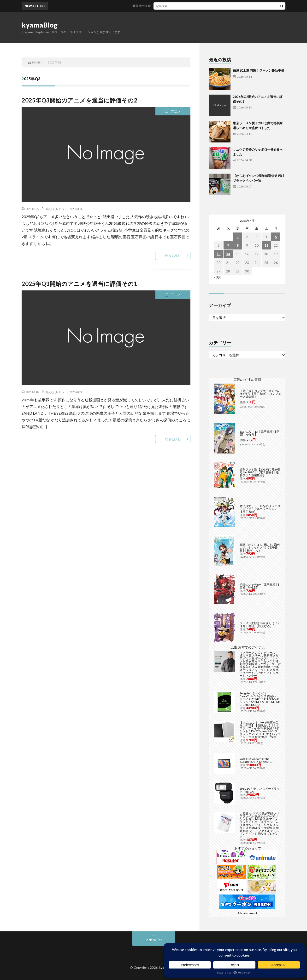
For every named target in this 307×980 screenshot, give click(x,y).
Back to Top (154, 940)
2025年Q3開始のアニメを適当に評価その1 (79, 284)
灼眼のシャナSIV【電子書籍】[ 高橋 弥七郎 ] (259, 586)
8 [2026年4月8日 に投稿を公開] (238, 245)
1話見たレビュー (57, 209)
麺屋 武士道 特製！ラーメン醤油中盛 (162, 6)
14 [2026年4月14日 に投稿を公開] (228, 254)
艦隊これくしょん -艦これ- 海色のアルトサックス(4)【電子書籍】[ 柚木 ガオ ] (260, 547)
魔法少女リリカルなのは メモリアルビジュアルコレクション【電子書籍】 (260, 509)
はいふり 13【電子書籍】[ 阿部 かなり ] (260, 433)
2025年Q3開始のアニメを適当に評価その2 (79, 100)
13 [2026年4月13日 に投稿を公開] (218, 254)
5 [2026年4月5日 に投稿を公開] (276, 237)
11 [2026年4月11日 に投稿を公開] (266, 245)
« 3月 (217, 277)
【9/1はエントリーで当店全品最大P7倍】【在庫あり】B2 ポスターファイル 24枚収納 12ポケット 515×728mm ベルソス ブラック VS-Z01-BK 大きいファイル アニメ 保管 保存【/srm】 (260, 730)
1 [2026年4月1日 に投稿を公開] (238, 237)
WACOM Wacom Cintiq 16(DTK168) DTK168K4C (256, 760)
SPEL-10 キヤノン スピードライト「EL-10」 (260, 790)
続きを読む (173, 256)
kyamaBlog (40, 25)
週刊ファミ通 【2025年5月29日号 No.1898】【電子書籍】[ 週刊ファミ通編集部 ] (260, 472)
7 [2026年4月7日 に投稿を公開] (228, 245)
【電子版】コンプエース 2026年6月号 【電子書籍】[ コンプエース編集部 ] (260, 394)
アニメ (176, 111)
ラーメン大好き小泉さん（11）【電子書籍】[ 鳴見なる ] (260, 625)
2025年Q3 (76, 209)
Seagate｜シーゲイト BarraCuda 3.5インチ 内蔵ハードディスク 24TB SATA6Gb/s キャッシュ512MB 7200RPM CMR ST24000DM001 (260, 699)
